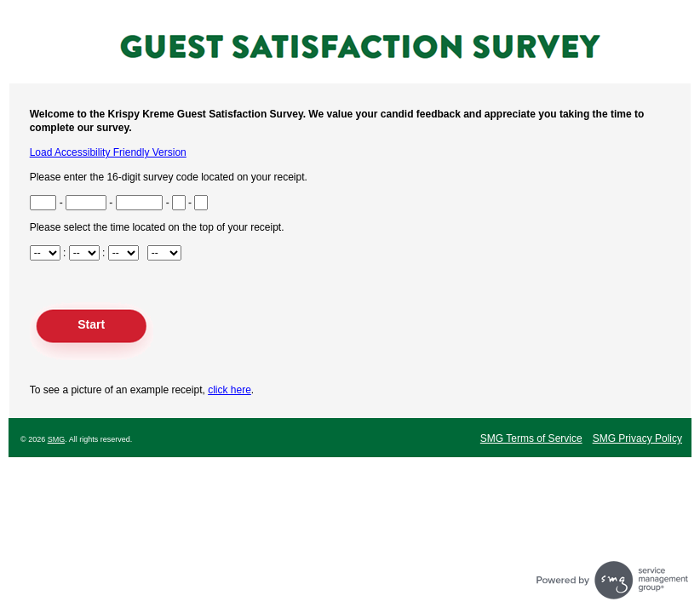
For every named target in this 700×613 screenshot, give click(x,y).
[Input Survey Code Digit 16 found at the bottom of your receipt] (201, 203)
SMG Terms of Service (531, 438)
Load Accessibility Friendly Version (108, 152)
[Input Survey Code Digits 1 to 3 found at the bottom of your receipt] (43, 203)
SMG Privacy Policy (637, 438)
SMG (57, 439)
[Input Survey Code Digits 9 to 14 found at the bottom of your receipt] (140, 203)
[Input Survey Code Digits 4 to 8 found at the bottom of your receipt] (86, 203)
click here (230, 390)
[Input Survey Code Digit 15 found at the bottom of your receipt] (179, 203)
